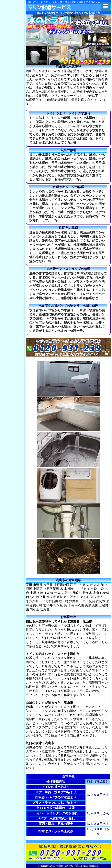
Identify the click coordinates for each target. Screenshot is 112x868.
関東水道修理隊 (57, 7)
